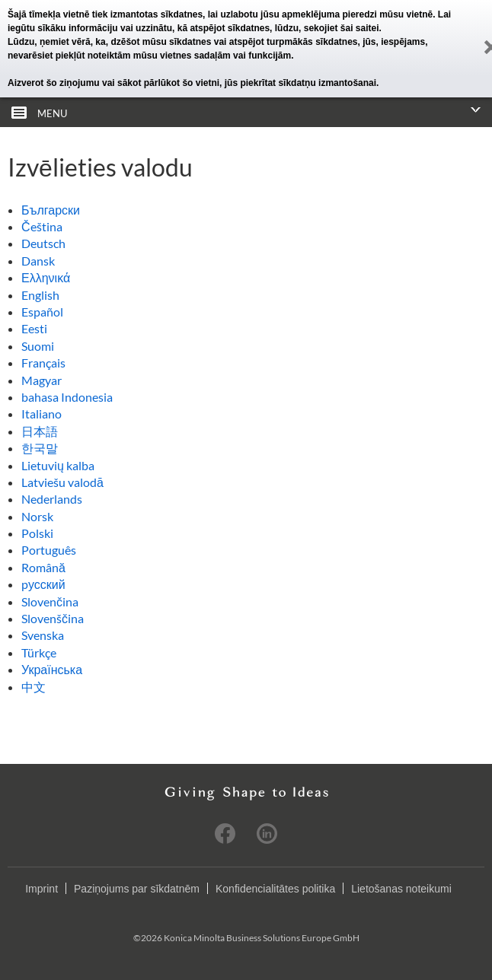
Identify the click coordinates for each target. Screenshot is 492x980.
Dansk (38, 261)
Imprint (42, 889)
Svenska (43, 635)
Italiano (42, 414)
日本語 (40, 431)
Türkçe (39, 652)
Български (51, 210)
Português (49, 550)
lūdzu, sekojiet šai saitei (327, 28)
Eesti (34, 328)
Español (42, 312)
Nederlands (52, 499)
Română (43, 567)
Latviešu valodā (62, 482)
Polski (37, 533)
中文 (34, 687)
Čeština (42, 226)
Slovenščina (53, 618)
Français (43, 363)
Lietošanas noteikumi (401, 889)
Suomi (38, 346)
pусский (43, 584)
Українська (52, 669)
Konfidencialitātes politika (275, 889)
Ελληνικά (46, 277)
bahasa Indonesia (67, 397)
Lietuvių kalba (58, 465)
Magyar (42, 380)
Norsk (37, 516)
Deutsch (43, 243)
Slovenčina (50, 601)
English (40, 295)
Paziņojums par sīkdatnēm (137, 889)
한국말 (40, 448)
